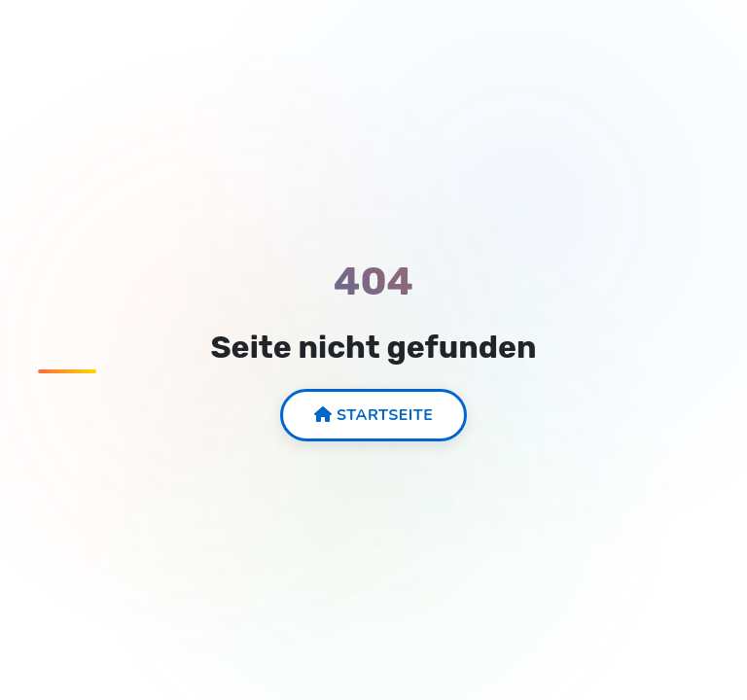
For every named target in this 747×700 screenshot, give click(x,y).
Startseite (374, 415)
